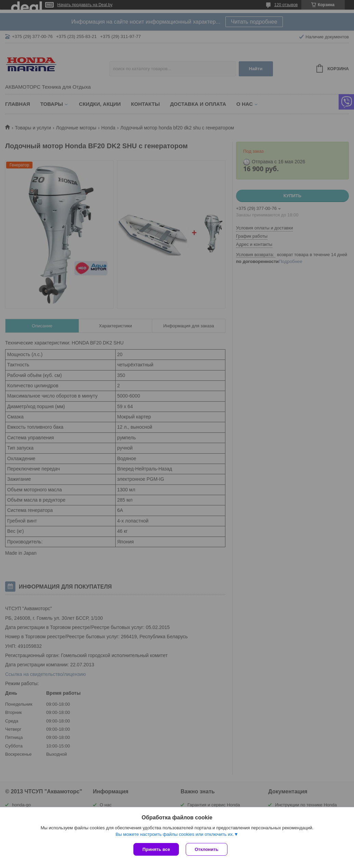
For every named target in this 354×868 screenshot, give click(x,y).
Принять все (156, 849)
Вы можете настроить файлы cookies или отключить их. (175, 834)
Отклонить (206, 849)
